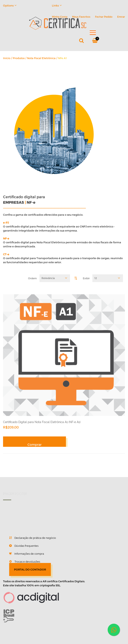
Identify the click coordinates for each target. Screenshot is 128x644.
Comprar (34, 444)
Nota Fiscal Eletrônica (41, 58)
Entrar (121, 17)
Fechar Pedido (104, 17)
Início (7, 58)
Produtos (19, 58)
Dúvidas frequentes (21, 546)
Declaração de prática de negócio (30, 538)
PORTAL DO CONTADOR (30, 569)
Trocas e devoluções (22, 562)
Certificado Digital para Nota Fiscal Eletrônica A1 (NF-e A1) (42, 422)
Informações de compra (24, 554)
